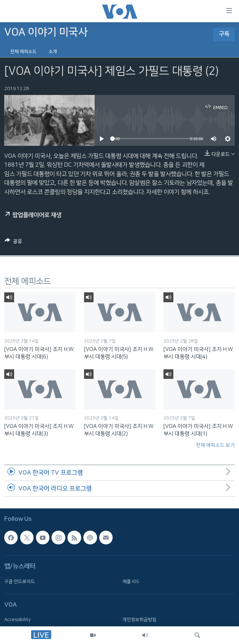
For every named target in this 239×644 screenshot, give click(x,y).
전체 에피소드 (23, 52)
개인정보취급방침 (139, 620)
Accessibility (17, 620)
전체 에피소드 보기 (215, 445)
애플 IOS (131, 581)
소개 (53, 52)
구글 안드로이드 (20, 581)
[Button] (13, 243)
